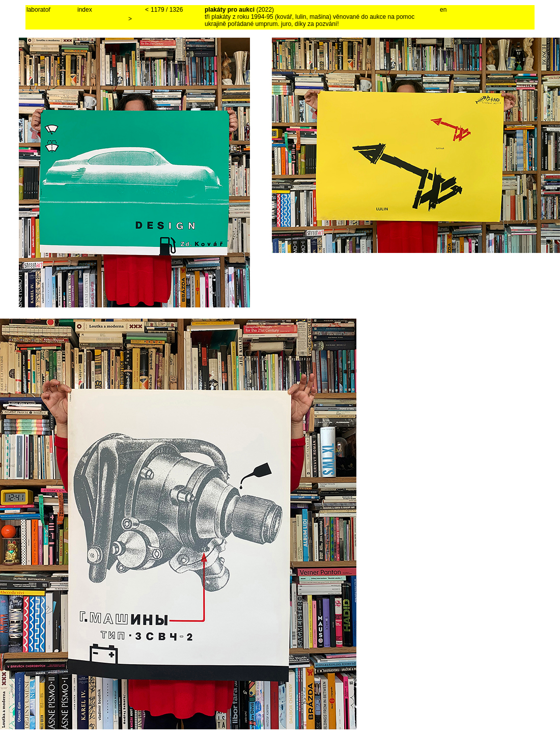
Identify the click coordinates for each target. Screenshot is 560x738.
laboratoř (38, 10)
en (443, 10)
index (85, 10)
